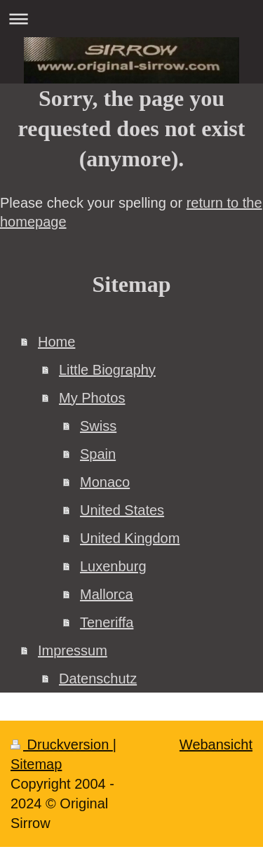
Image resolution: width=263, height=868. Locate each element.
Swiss (98, 426)
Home (56, 342)
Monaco (105, 482)
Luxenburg (113, 566)
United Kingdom (130, 538)
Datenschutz (98, 679)
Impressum (73, 650)
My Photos (92, 398)
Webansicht (216, 745)
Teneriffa (107, 622)
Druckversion (62, 745)
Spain (98, 454)
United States (122, 510)
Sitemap (36, 764)
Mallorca (107, 594)
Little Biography (107, 370)
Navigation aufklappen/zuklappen (131, 19)
